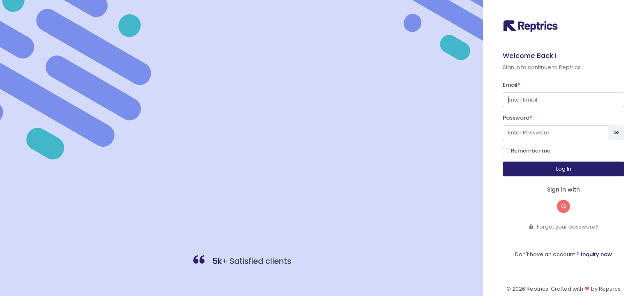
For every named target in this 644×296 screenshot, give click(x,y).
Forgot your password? (564, 227)
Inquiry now (596, 254)
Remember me (531, 151)
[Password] (556, 133)
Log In (564, 169)
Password (517, 118)
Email (512, 85)
